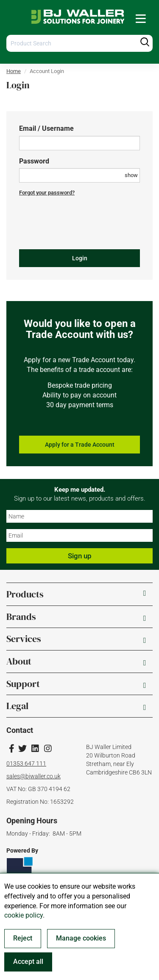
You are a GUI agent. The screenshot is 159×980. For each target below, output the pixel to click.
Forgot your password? (47, 193)
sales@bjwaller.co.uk (33, 776)
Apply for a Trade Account (80, 445)
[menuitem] (141, 18)
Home (14, 71)
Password (34, 161)
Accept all (28, 962)
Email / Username (46, 128)
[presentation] (84, 226)
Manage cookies (81, 938)
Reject (23, 938)
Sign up (80, 556)
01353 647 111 (26, 763)
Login (80, 258)
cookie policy (24, 915)
